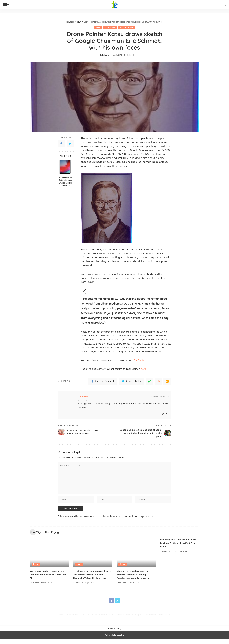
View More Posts (160, 396)
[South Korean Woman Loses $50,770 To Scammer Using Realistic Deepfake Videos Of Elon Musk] (93, 554)
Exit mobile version (114, 640)
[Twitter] (117, 605)
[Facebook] (167, 414)
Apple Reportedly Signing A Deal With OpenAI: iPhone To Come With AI (49, 576)
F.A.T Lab (139, 360)
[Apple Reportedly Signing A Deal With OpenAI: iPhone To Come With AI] (49, 554)
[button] (7, 4)
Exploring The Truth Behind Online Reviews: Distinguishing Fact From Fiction (179, 544)
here (143, 369)
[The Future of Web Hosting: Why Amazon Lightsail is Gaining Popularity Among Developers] (136, 554)
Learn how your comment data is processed (129, 517)
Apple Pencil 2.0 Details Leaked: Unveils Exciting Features (66, 182)
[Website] (163, 414)
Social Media (110, 28)
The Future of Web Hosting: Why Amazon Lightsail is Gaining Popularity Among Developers (135, 576)
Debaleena (104, 55)
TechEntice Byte (127, 28)
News (98, 28)
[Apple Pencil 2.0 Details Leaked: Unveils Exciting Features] (66, 167)
